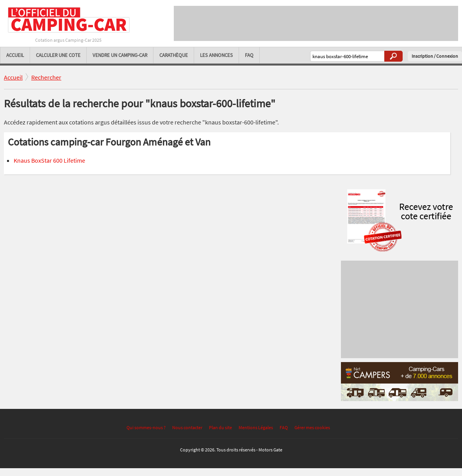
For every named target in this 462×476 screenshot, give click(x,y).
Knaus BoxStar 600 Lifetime (49, 160)
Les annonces (216, 55)
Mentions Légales (256, 427)
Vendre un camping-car (120, 55)
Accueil (15, 55)
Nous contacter (187, 427)
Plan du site (220, 427)
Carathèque (174, 55)
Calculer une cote (58, 55)
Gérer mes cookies (312, 427)
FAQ (249, 55)
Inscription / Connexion (435, 56)
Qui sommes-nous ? (146, 427)
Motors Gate (270, 450)
